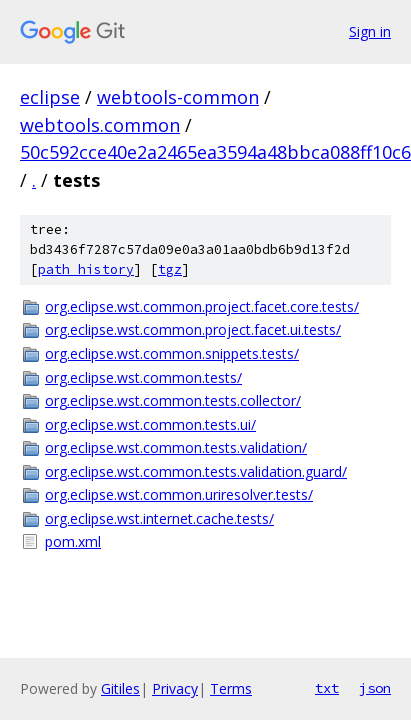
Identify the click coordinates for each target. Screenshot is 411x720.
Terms (231, 688)
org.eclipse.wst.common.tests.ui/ (150, 424)
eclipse (50, 97)
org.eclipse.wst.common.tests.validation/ (176, 447)
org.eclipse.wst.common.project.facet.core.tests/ (202, 306)
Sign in (370, 31)
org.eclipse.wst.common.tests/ (143, 377)
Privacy (175, 688)
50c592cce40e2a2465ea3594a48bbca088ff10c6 (215, 152)
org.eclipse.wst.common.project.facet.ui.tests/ (193, 329)
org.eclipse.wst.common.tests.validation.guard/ (196, 471)
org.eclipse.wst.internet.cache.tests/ (159, 518)
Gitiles (120, 688)
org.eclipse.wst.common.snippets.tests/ (172, 353)
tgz (170, 269)
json (375, 688)
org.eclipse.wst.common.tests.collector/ (173, 400)
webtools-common (178, 97)
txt (327, 688)
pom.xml (73, 541)
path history (86, 269)
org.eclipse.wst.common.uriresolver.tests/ (179, 494)
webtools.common (100, 125)
